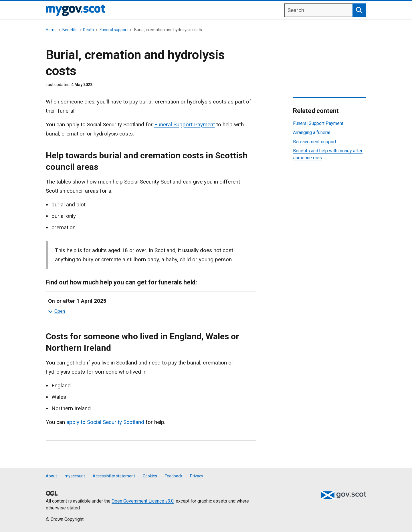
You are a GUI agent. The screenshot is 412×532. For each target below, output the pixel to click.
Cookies (150, 476)
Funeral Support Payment (185, 124)
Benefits (70, 30)
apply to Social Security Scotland (105, 422)
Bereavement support (315, 142)
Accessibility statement (114, 476)
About (51, 476)
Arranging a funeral (312, 132)
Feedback (174, 476)
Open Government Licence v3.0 (143, 501)
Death (88, 30)
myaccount (75, 476)
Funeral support (114, 30)
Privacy (197, 476)
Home (51, 30)
